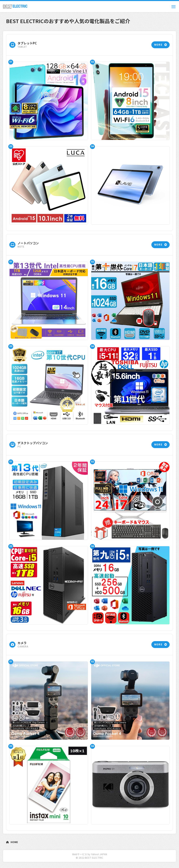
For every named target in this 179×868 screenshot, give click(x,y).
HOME (12, 842)
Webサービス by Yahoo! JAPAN (90, 854)
